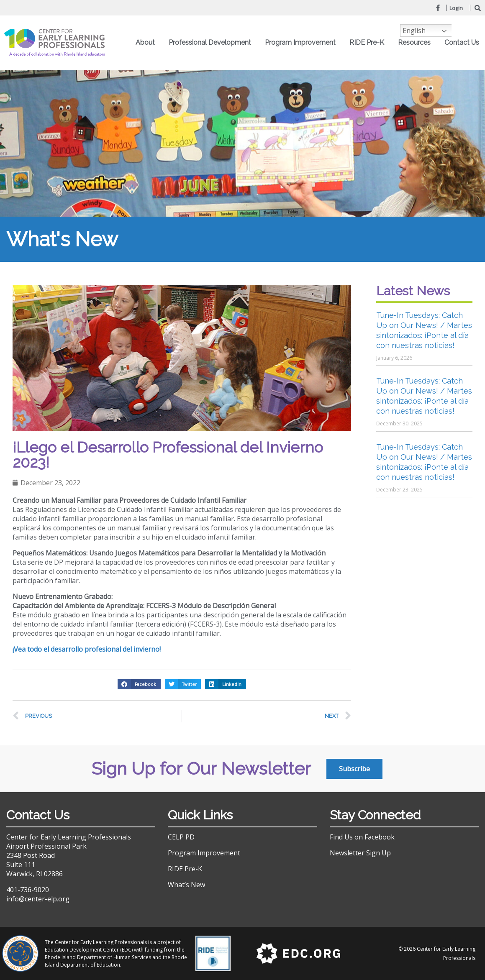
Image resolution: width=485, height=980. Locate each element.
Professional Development (212, 43)
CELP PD (181, 837)
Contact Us (462, 42)
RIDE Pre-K (369, 43)
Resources (416, 43)
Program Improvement (302, 43)
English (414, 31)
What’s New (186, 885)
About (147, 43)
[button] (139, 684)
